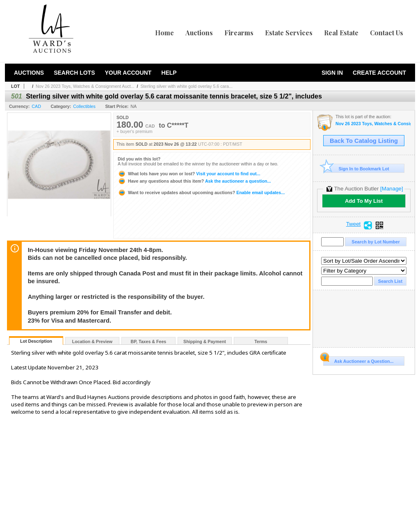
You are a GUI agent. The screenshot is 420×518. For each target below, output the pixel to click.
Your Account (128, 73)
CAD (36, 106)
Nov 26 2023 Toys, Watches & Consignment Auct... (85, 86)
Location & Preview (92, 342)
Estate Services (289, 33)
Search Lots (74, 73)
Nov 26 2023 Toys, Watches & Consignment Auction (373, 124)
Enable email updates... (201, 193)
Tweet (354, 224)
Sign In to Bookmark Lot (356, 168)
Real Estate (341, 33)
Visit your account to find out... (189, 174)
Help (169, 73)
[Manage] (391, 189)
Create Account (379, 73)
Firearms (239, 33)
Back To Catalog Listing (364, 141)
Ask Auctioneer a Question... (358, 360)
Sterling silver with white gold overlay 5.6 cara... (186, 86)
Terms (261, 342)
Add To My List (364, 201)
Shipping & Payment (205, 342)
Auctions (199, 33)
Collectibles (84, 106)
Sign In (332, 73)
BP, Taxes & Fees (149, 342)
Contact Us (387, 33)
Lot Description (36, 341)
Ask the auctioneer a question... (194, 181)
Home (164, 33)
